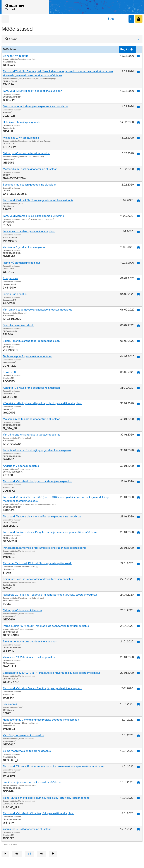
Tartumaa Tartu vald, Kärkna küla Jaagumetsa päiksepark (37, 563)
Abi (111, 19)
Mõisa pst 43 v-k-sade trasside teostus (26, 153)
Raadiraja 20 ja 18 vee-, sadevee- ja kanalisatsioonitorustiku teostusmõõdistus (50, 595)
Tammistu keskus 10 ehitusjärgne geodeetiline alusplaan (37, 450)
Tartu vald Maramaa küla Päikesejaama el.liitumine (33, 216)
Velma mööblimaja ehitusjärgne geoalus (27, 751)
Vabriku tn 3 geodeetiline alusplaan (24, 247)
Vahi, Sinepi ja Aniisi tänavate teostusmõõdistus (32, 435)
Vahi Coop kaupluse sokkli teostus (23, 735)
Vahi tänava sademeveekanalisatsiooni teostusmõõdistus (38, 310)
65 (17, 854)
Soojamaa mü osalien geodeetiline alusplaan (30, 185)
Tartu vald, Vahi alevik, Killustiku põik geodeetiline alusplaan (39, 813)
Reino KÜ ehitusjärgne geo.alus (22, 263)
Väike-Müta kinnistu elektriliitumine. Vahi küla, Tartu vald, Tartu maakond (46, 798)
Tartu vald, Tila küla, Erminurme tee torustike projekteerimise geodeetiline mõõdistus (54, 767)
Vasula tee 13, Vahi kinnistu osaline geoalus (29, 657)
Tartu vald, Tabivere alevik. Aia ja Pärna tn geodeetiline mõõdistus (42, 517)
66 (29, 854)
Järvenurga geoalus (15, 294)
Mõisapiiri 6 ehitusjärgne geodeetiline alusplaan (32, 419)
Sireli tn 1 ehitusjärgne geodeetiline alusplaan (30, 642)
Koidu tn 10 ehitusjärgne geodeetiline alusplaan (31, 388)
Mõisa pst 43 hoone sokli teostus (23, 610)
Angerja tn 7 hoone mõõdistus (21, 466)
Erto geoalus (10, 278)
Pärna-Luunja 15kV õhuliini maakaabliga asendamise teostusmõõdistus (46, 626)
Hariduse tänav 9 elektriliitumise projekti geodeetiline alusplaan (41, 720)
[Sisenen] (139, 19)
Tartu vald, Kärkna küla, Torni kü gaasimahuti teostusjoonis (38, 200)
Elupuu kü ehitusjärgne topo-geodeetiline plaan (31, 341)
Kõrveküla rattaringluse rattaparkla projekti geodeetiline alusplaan (43, 403)
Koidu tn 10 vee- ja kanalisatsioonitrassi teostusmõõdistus (38, 579)
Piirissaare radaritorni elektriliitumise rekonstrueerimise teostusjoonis (45, 548)
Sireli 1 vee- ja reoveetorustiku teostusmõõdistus (32, 782)
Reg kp (125, 49)
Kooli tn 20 (9, 372)
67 (42, 854)
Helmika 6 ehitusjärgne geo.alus (22, 122)
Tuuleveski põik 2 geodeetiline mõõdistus (27, 356)
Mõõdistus (10, 49)
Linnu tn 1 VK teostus (16, 56)
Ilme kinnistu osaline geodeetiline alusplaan (29, 231)
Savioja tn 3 (10, 704)
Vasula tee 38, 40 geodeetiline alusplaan (27, 829)
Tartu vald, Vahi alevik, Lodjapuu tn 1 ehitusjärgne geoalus (37, 481)
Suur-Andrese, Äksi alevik (18, 325)
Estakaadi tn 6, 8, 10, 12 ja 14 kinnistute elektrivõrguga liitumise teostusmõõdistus (52, 673)
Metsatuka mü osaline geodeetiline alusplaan (30, 169)
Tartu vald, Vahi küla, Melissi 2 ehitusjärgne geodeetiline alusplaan (42, 688)
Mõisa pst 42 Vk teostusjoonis (21, 138)
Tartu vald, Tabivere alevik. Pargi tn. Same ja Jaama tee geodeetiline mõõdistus (50, 532)
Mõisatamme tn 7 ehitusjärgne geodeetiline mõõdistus (36, 106)
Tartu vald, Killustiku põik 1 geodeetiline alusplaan (33, 91)
